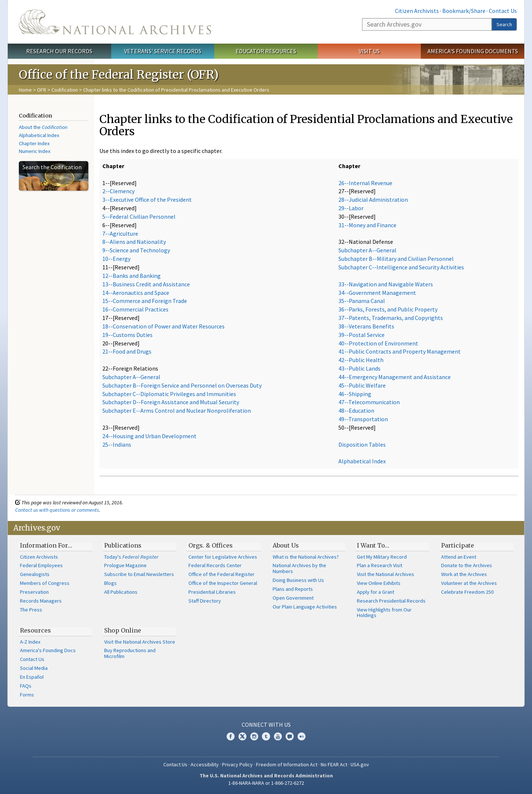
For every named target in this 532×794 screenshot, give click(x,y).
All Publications (121, 592)
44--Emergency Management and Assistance (395, 377)
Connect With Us (266, 725)
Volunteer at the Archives (469, 583)
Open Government (293, 598)
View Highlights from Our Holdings (384, 613)
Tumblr (266, 736)
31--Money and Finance (367, 225)
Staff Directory (205, 601)
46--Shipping (355, 394)
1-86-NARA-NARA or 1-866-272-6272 (266, 783)
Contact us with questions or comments (57, 510)
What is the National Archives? (306, 557)
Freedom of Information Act (287, 764)
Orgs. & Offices (211, 545)
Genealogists (35, 574)
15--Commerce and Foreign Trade (145, 301)
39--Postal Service (362, 335)
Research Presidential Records (391, 601)
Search (504, 24)
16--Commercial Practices (135, 309)
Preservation (34, 592)
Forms (27, 695)
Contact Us (503, 11)
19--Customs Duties (127, 335)
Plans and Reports (293, 589)
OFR (42, 90)
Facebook (231, 736)
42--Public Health (361, 360)
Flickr (301, 736)
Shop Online (123, 630)
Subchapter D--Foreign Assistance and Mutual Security (171, 402)
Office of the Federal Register (221, 574)
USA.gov (360, 764)
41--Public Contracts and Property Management (400, 351)
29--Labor (351, 208)
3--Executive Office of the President (147, 200)
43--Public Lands (359, 368)
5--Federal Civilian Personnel (139, 217)
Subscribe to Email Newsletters (139, 574)
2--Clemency (118, 191)
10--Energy (116, 259)
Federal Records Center (215, 565)
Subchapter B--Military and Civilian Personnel (396, 259)
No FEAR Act (334, 764)
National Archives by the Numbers (299, 568)
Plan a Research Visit (380, 565)
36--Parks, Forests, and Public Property (388, 309)
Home (25, 90)
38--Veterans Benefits (366, 326)
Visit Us (369, 51)
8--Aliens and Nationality (134, 242)
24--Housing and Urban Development (149, 436)
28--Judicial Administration (373, 200)
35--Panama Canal (362, 301)
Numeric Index (35, 151)
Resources (35, 630)
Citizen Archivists (417, 11)
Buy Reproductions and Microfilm (130, 653)
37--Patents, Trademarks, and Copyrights (391, 318)
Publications (123, 545)
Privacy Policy (237, 764)
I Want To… (373, 545)
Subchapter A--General (131, 377)
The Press (31, 610)
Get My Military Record (382, 557)
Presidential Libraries (212, 592)
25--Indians (117, 444)
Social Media (34, 668)
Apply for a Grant (376, 592)
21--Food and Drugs (127, 351)
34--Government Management (377, 293)
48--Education (356, 410)
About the (43, 127)
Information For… (46, 545)
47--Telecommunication (369, 402)
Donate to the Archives (467, 565)
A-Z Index (30, 642)
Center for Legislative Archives (223, 557)
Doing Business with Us (298, 580)
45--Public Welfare (362, 385)
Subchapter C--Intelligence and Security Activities (401, 267)
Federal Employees (41, 565)
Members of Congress (45, 583)
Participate (458, 545)
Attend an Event (459, 557)
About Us (286, 545)
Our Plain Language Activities (305, 607)
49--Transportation (363, 419)
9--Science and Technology (136, 250)
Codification (65, 90)
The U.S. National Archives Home (115, 22)
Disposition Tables (362, 444)
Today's (131, 557)
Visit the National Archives (386, 574)
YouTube (278, 736)
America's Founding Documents (473, 51)
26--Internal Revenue (365, 183)
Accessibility (205, 764)
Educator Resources (266, 51)
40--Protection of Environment (378, 343)
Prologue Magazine (125, 565)
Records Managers (41, 601)
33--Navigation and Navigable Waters (386, 284)
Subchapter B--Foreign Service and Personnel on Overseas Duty (182, 385)
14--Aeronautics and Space (136, 293)
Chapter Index (34, 143)
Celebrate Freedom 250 (467, 592)
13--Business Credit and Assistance (146, 284)
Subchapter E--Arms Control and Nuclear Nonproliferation (177, 410)
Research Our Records (59, 51)
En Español (32, 677)
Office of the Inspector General (223, 583)
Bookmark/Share (464, 11)
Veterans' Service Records (163, 51)
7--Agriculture (120, 234)
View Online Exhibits (379, 583)
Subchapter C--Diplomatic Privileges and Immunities (169, 394)
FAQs (26, 686)
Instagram (254, 736)
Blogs (110, 583)
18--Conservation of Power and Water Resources (163, 326)
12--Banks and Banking (132, 276)
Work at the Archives (464, 574)
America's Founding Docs (48, 650)
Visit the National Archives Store (140, 642)
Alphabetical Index (39, 135)
